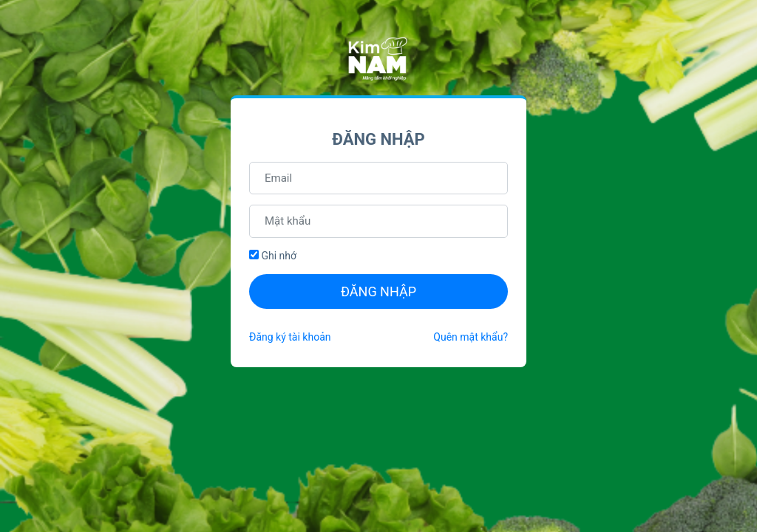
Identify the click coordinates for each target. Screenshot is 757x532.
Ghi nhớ (273, 256)
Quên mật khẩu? (471, 337)
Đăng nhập (378, 291)
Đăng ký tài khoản (290, 337)
